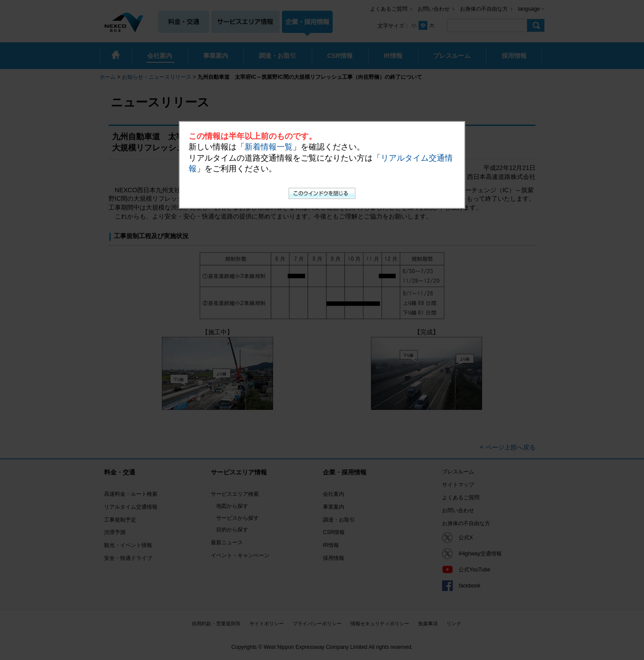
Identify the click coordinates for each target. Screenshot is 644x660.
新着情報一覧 (269, 147)
